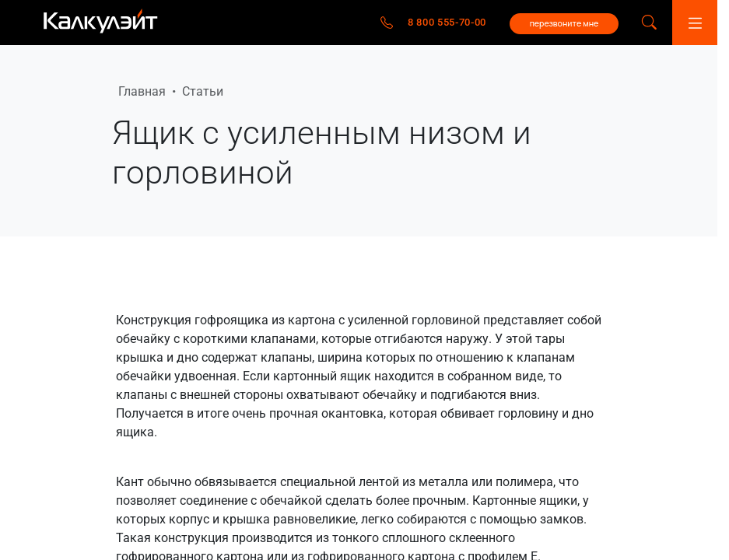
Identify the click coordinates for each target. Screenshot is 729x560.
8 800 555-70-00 (447, 22)
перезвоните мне (564, 23)
